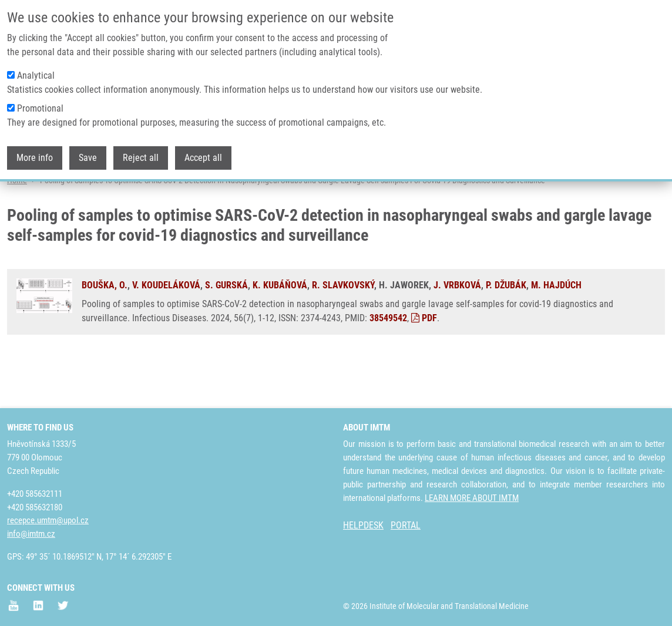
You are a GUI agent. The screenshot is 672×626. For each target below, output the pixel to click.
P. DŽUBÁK (506, 330)
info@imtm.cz (31, 534)
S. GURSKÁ (226, 330)
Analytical (36, 75)
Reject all (141, 158)
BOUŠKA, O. (105, 330)
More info (35, 158)
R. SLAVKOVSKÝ (343, 330)
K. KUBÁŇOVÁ (280, 330)
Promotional (40, 108)
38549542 (388, 363)
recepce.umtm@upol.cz (48, 520)
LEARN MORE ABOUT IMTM (472, 498)
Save (88, 158)
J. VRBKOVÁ (457, 330)
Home (17, 226)
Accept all (203, 158)
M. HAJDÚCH (556, 330)
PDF (424, 363)
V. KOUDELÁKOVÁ (166, 330)
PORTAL (406, 525)
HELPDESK (363, 525)
